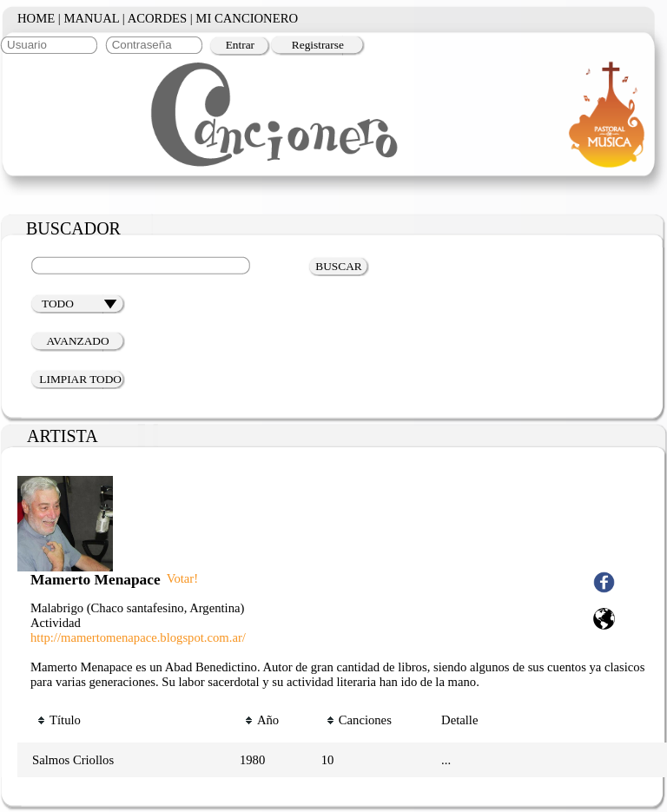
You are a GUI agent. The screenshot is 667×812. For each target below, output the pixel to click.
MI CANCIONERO (247, 18)
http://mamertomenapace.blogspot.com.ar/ (138, 637)
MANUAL (91, 18)
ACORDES (157, 18)
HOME (36, 18)
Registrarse (318, 45)
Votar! (182, 578)
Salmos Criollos (73, 760)
